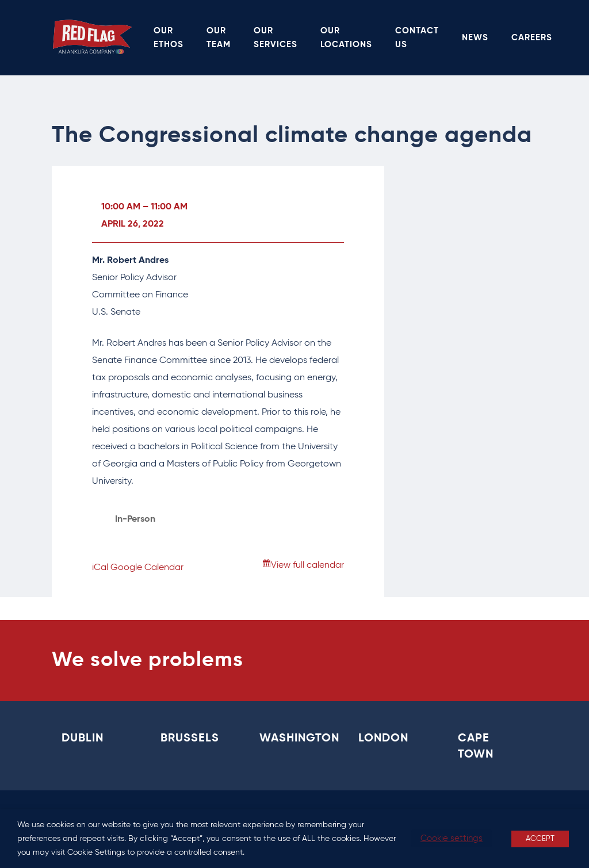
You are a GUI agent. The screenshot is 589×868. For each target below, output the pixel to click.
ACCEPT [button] (540, 839)
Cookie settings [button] (452, 838)
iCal (100, 568)
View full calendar (307, 565)
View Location (145, 537)
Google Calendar (147, 568)
